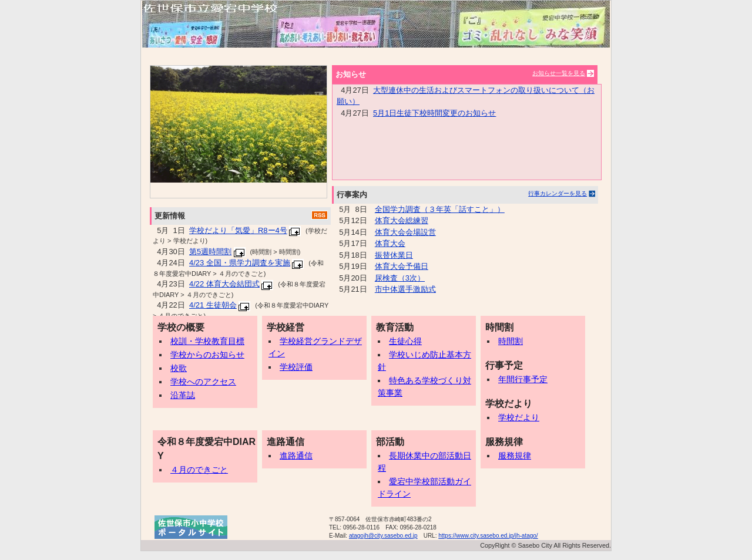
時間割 (499, 327)
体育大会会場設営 (405, 232)
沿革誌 (179, 395)
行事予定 (504, 365)
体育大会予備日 (402, 266)
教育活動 (395, 327)
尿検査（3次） (400, 278)
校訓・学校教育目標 (204, 341)
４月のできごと (196, 470)
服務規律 (504, 442)
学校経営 (286, 327)
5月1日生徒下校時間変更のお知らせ (434, 113)
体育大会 (390, 243)
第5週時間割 (210, 252)
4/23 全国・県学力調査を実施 (240, 263)
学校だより (509, 404)
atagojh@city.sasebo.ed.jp (383, 536)
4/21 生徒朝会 (213, 305)
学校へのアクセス (200, 382)
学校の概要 (181, 327)
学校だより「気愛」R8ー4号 (238, 230)
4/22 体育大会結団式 (224, 284)
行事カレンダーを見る (558, 193)
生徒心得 (402, 341)
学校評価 (293, 367)
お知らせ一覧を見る (559, 73)
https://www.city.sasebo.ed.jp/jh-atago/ (488, 536)
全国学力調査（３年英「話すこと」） (440, 209)
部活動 (390, 442)
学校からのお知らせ (204, 355)
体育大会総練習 (402, 220)
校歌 (175, 368)
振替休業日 (394, 255)
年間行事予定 (519, 379)
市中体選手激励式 (405, 289)
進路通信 (286, 442)
